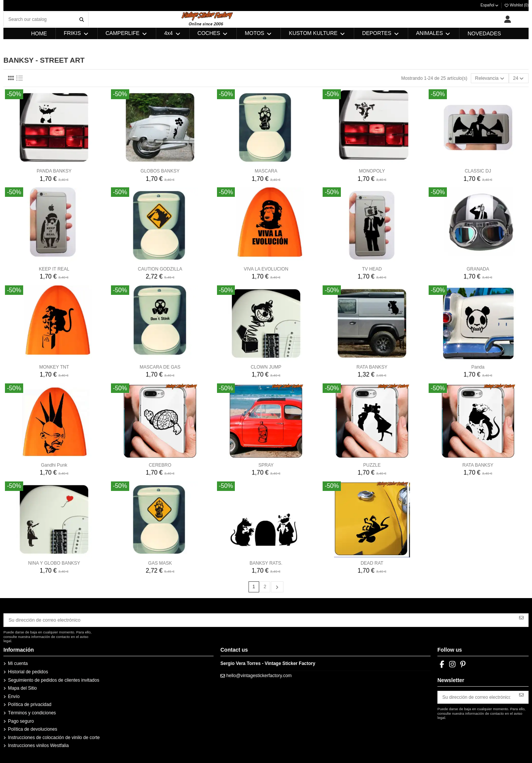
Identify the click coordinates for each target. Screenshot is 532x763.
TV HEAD (372, 269)
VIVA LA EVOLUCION (266, 269)
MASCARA (266, 171)
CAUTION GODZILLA (160, 269)
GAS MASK (160, 563)
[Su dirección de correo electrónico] (259, 619)
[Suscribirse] (521, 617)
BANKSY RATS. (266, 563)
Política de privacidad (30, 703)
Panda (478, 367)
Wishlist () (516, 5)
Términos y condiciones (32, 712)
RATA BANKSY (372, 367)
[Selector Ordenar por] (491, 78)
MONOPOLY (372, 171)
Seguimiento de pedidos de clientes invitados (54, 679)
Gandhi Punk (54, 465)
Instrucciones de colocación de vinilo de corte (54, 736)
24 (519, 78)
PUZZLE (372, 465)
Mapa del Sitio (22, 687)
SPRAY (266, 465)
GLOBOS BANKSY (160, 171)
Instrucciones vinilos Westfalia (38, 744)
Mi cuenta (18, 662)
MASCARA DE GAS (160, 367)
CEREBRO (160, 465)
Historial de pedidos (28, 671)
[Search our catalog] (82, 19)
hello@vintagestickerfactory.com (259, 674)
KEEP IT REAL (54, 269)
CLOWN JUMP (266, 367)
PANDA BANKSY (54, 171)
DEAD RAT (372, 563)
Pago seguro (21, 720)
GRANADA (478, 269)
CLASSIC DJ (478, 171)
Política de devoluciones (32, 728)
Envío (14, 695)
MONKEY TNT (54, 367)
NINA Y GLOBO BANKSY (54, 563)
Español (490, 5)
